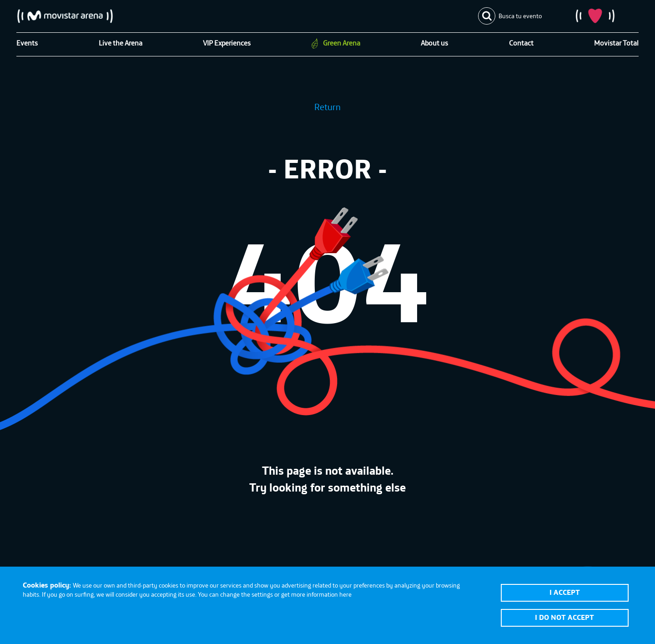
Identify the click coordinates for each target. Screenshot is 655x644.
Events (27, 43)
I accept (565, 592)
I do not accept (564, 617)
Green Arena (342, 43)
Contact (521, 43)
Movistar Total (616, 43)
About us (434, 43)
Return (327, 107)
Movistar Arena (65, 16)
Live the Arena (121, 43)
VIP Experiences (227, 43)
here (345, 594)
